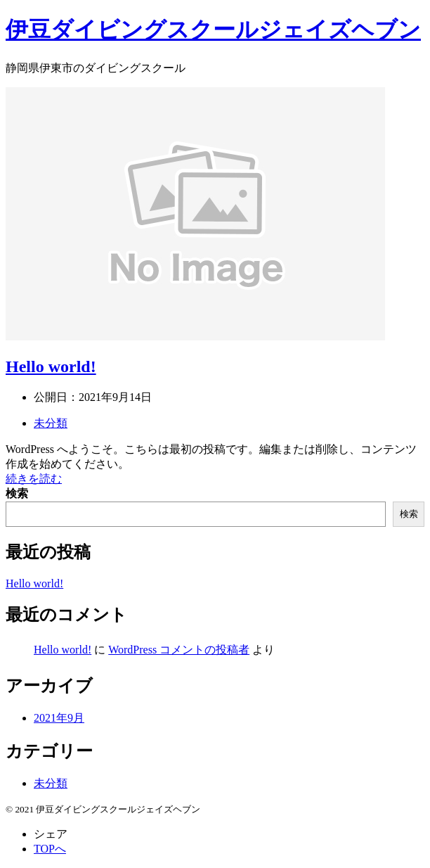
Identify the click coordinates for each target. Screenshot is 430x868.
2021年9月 (59, 718)
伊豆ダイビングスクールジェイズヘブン (213, 30)
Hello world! (51, 366)
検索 (17, 493)
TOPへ (50, 849)
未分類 (51, 423)
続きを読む (34, 479)
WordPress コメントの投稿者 (179, 650)
